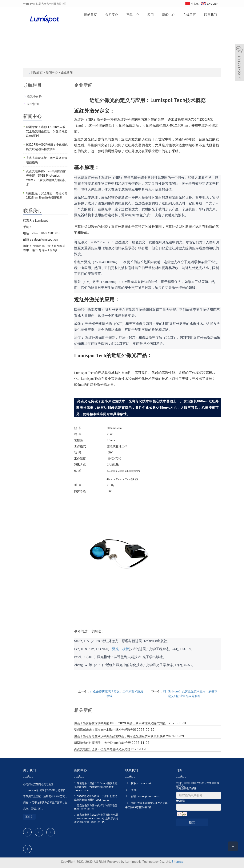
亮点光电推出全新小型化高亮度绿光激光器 (102, 749)
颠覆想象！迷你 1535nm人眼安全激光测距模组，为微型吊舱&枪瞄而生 (47, 131)
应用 (151, 15)
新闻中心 (168, 15)
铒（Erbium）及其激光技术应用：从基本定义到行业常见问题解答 (190, 694)
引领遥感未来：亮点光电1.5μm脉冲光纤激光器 (105, 730)
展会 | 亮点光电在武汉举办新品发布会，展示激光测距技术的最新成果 (120, 736)
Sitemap (177, 862)
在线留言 (189, 15)
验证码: (180, 801)
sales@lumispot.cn (149, 796)
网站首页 (91, 15)
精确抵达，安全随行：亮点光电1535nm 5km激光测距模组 (47, 195)
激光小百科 (34, 96)
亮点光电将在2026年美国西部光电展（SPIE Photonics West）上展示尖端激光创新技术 (46, 178)
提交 (192, 822)
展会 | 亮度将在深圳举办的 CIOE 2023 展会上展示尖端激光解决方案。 (121, 723)
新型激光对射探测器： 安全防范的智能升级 (103, 743)
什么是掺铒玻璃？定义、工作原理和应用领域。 (117, 694)
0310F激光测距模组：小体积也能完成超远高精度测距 (47, 147)
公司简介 (112, 15)
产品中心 (133, 15)
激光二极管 (121, 649)
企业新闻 (66, 72)
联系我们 (211, 15)
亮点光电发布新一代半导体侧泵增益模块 (47, 160)
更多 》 (29, 817)
